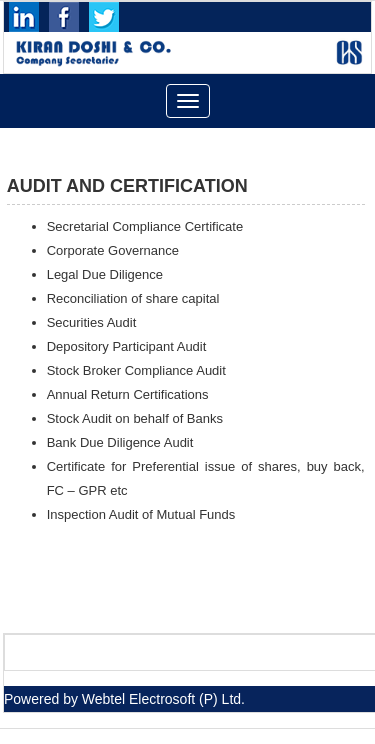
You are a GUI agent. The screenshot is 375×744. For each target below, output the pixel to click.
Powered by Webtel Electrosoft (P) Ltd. (124, 699)
